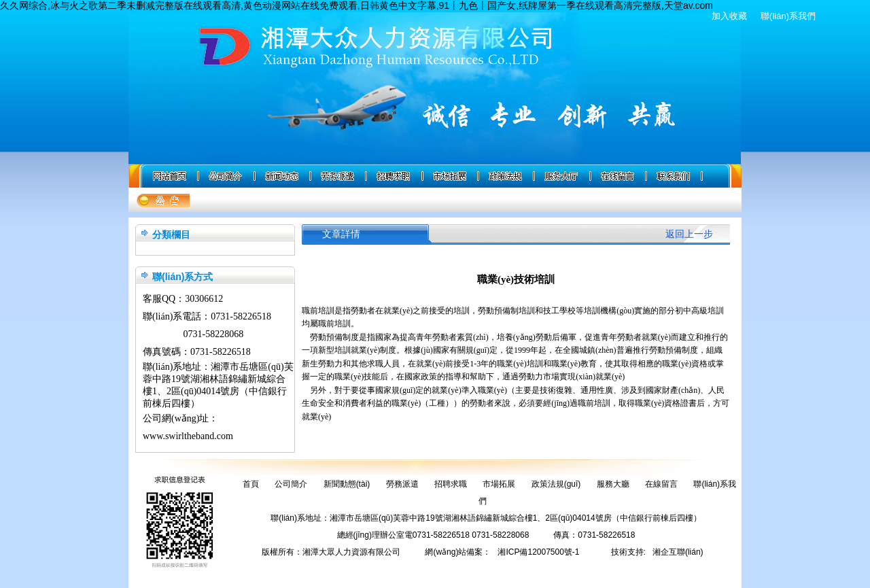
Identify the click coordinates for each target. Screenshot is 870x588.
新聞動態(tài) (347, 484)
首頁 (251, 484)
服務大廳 (613, 484)
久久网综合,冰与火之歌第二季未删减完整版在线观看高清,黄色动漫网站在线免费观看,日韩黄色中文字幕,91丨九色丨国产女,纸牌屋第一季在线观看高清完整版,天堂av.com (356, 5)
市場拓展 (499, 484)
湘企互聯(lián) (678, 552)
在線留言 (661, 484)
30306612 (204, 299)
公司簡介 (291, 484)
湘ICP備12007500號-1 (538, 552)
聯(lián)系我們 (788, 16)
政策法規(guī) (556, 484)
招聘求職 (451, 484)
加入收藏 (729, 16)
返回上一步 (689, 234)
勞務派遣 (402, 484)
